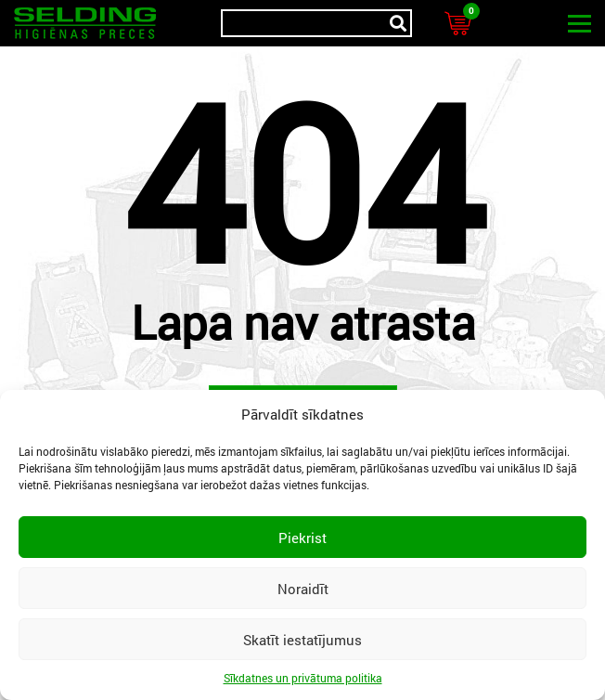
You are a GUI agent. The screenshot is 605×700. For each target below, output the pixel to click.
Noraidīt (303, 589)
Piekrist (302, 538)
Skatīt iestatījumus (302, 640)
